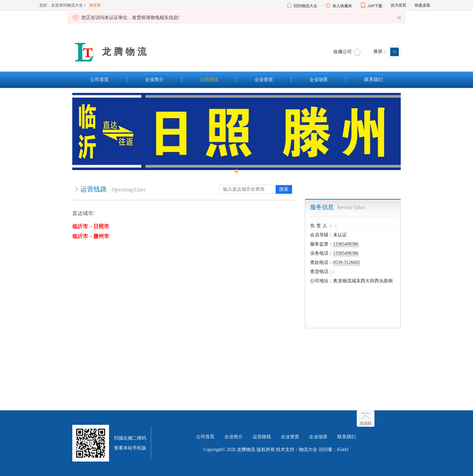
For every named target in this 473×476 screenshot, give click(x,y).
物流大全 (308, 450)
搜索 (284, 189)
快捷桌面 (422, 5)
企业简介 (154, 80)
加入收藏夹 (342, 6)
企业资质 (264, 80)
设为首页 (398, 5)
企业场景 (319, 80)
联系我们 (373, 80)
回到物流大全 (305, 6)
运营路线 (209, 80)
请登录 (95, 5)
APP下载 (375, 6)
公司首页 (100, 80)
